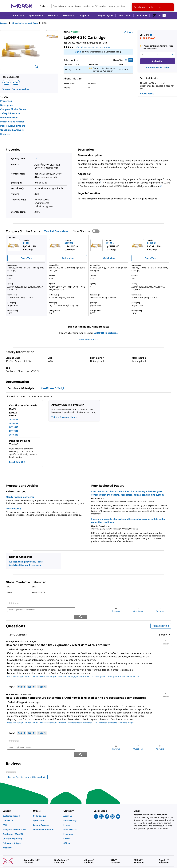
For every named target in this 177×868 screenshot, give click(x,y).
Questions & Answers (12, 130)
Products (4, 23)
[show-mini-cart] (159, 15)
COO (16, 82)
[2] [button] (161, 186)
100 (36, 158)
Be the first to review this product (28, 764)
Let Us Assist (147, 94)
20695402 (14, 435)
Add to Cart (157, 61)
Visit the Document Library (64, 417)
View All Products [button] (88, 340)
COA (6, 82)
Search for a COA (17, 462)
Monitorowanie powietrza (20, 497)
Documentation (9, 117)
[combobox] (89, 6)
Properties (6, 101)
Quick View (26, 258)
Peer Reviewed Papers (13, 126)
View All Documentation (16, 89)
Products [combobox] (44, 6)
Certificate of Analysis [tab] (21, 388)
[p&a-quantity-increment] (173, 55)
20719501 (14, 431)
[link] (14, 603)
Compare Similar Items (13, 109)
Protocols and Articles (12, 122)
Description (7, 105)
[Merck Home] (22, 6)
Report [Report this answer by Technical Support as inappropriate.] (42, 680)
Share (128, 32)
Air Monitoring (14, 509)
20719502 (14, 427)
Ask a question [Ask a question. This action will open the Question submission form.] (103, 47)
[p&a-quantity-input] (158, 55)
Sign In (78, 52)
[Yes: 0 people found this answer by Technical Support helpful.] (21, 680)
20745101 (14, 423)
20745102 (14, 419)
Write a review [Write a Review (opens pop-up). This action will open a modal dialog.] (88, 47)
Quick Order (141, 15)
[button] (106, 15)
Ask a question (161, 619)
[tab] (6, 23)
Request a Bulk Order (158, 67)
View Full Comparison (56, 231)
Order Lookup (124, 15)
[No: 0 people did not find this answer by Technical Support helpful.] (31, 680)
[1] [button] (101, 182)
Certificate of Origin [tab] (53, 388)
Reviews (5, 134)
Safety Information (11, 113)
